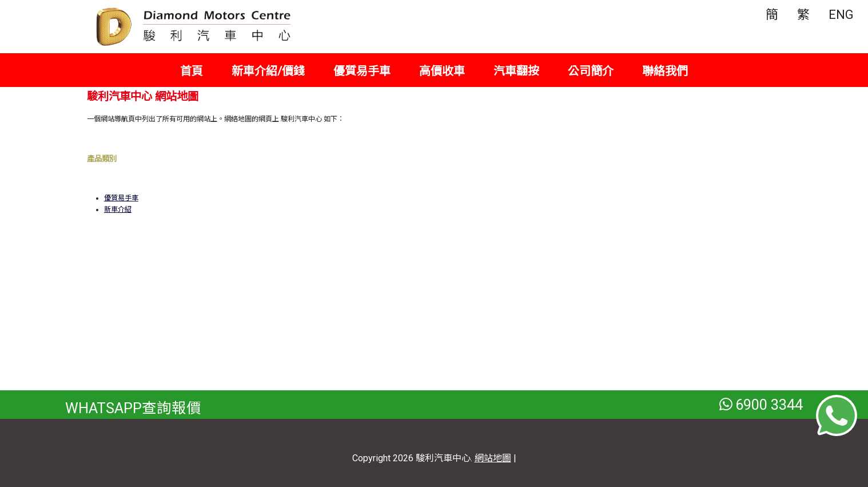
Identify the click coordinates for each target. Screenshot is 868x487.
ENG (841, 15)
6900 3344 (761, 405)
